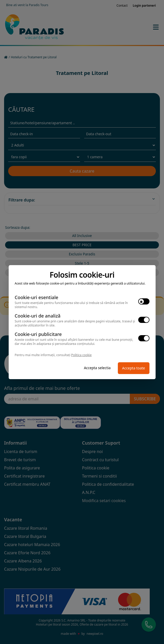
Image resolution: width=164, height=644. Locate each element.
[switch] (144, 301)
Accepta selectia (97, 368)
